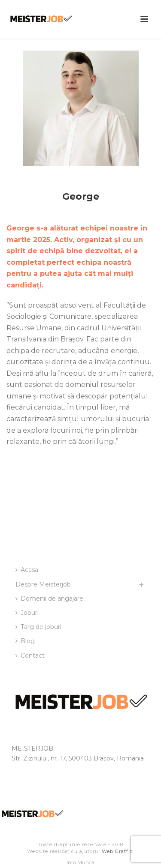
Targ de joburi (38, 627)
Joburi (27, 613)
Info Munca (80, 862)
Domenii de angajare (49, 599)
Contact (30, 655)
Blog (25, 641)
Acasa (27, 570)
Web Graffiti (118, 851)
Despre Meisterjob (43, 584)
